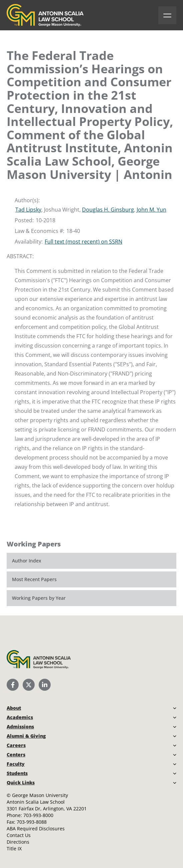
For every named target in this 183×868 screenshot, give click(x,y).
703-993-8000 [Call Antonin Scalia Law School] (38, 815)
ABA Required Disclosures (36, 829)
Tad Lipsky (28, 210)
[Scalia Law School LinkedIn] (45, 685)
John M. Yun (151, 210)
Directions (18, 842)
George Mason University (40, 795)
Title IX (14, 849)
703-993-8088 (32, 822)
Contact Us (19, 835)
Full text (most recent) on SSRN (83, 242)
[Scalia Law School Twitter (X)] (29, 685)
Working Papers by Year (39, 598)
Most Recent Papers (34, 579)
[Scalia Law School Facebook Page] (13, 685)
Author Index (27, 561)
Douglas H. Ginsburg (108, 210)
